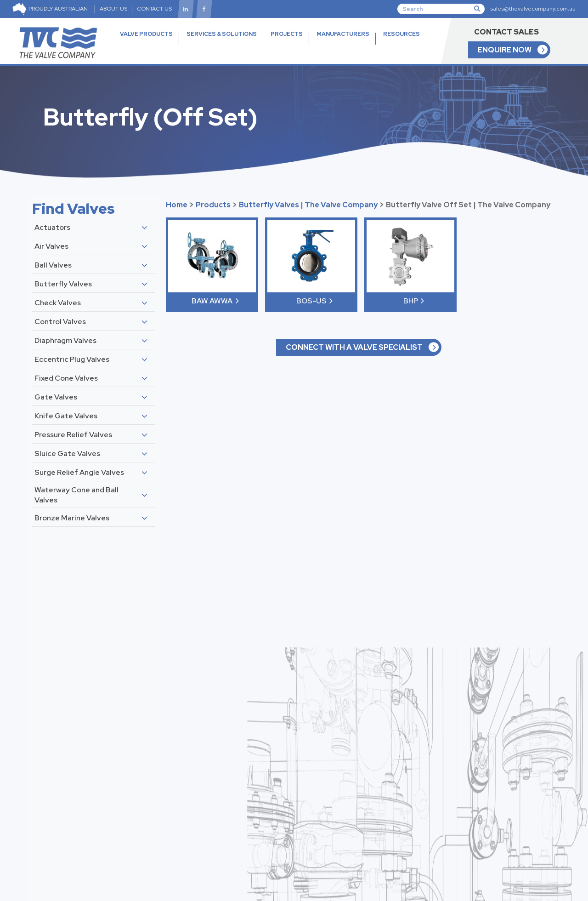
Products (213, 205)
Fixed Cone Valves (66, 378)
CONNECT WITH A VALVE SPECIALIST (354, 347)
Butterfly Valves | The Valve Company (308, 205)
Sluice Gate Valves (67, 453)
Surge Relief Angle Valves (79, 472)
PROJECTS (287, 34)
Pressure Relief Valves (73, 435)
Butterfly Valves (63, 284)
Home (177, 205)
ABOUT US (113, 9)
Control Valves (60, 322)
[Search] (441, 9)
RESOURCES (401, 45)
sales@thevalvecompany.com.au (533, 9)
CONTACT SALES (506, 32)
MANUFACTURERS (343, 34)
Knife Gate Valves (66, 416)
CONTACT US (154, 9)
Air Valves (51, 246)
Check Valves (58, 303)
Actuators (52, 227)
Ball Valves (53, 265)
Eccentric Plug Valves (72, 359)
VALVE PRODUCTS (146, 45)
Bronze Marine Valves (72, 518)
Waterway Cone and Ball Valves (76, 495)
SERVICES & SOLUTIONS (222, 34)
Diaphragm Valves (65, 340)
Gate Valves (56, 397)
